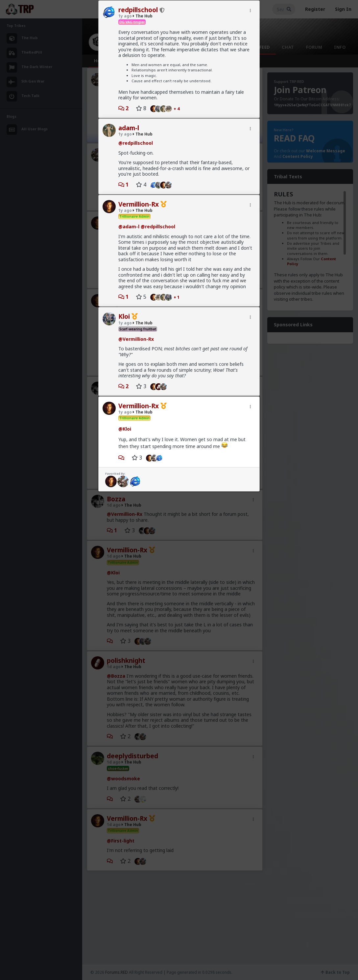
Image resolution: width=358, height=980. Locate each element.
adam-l (129, 128)
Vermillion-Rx (139, 204)
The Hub (143, 16)
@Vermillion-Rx (136, 339)
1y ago (125, 16)
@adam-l (129, 226)
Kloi (124, 316)
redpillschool (138, 10)
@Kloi (125, 429)
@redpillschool (136, 143)
